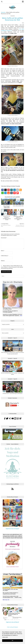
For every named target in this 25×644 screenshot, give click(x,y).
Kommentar (4, 238)
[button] (2, 190)
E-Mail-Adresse (5, 256)
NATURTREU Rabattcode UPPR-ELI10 (18, 218)
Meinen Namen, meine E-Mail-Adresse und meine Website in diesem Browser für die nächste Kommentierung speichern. (12, 267)
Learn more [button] (5, 637)
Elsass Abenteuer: (7, 207)
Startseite (3, 12)
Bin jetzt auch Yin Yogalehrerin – (7, 218)
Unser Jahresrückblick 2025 (18, 206)
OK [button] (13, 641)
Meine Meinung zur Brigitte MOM (7, 225)
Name (3, 251)
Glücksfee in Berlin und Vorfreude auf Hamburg (18, 225)
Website (3, 261)
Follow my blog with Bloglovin (12, 627)
